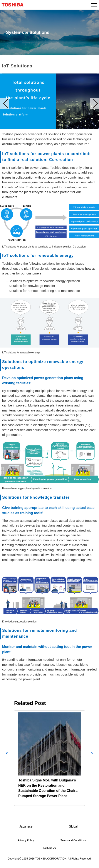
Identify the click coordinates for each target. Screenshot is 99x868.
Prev (4, 103)
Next (95, 103)
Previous (7, 758)
